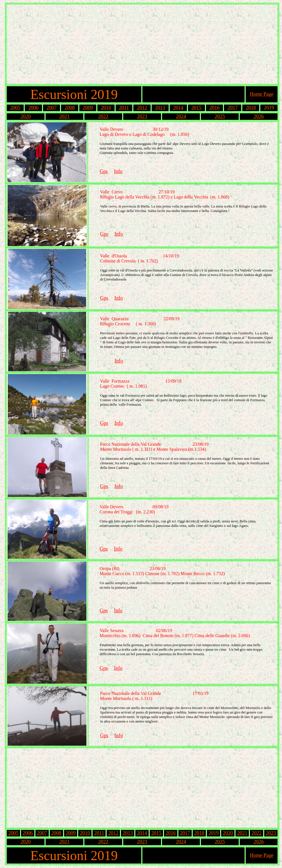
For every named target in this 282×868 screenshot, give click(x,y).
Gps (104, 171)
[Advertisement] (142, 44)
